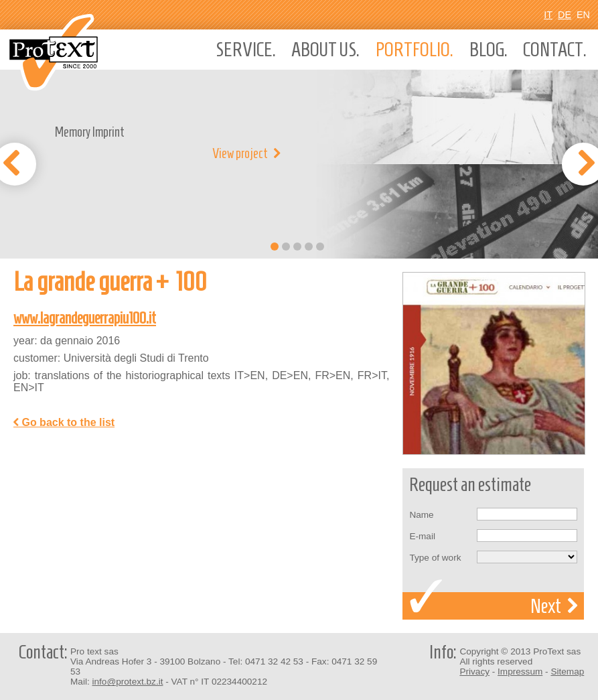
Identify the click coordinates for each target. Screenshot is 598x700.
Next (554, 606)
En (583, 15)
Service (246, 50)
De (565, 15)
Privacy (474, 672)
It (548, 15)
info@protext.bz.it (127, 682)
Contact (555, 50)
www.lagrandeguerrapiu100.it (85, 318)
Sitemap (567, 672)
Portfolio (415, 50)
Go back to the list (64, 422)
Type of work (435, 558)
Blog (489, 50)
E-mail (422, 536)
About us (325, 50)
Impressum (520, 672)
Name (421, 515)
